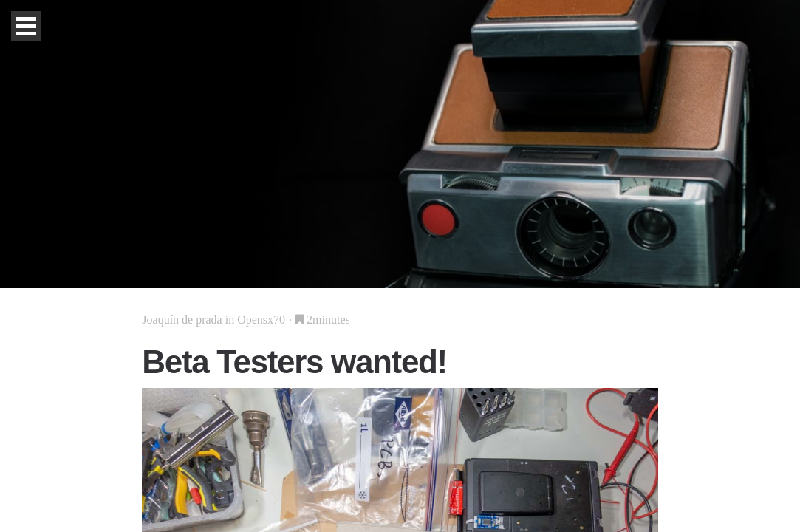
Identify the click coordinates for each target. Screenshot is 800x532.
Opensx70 (261, 320)
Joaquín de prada (182, 320)
